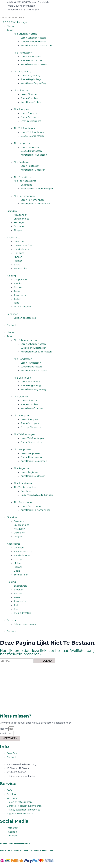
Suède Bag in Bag (31, 79)
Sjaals (17, 265)
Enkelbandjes (21, 219)
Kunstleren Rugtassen (33, 170)
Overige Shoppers (31, 121)
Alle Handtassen (23, 53)
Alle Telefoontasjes (24, 128)
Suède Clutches (29, 98)
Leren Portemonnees (32, 200)
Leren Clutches (29, 94)
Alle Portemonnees (25, 196)
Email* (4, 733)
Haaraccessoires (23, 245)
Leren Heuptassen (31, 147)
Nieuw (11, 26)
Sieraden (12, 211)
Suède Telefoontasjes (32, 136)
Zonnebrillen (21, 268)
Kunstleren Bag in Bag (33, 83)
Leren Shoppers (29, 113)
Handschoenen (22, 249)
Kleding (11, 276)
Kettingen (19, 222)
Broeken (19, 283)
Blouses (18, 287)
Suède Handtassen (31, 60)
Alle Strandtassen (23, 177)
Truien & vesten (22, 307)
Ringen (18, 230)
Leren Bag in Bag (30, 75)
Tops (16, 303)
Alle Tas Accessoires (25, 181)
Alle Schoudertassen (25, 34)
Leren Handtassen (31, 57)
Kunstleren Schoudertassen (36, 45)
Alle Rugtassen (22, 162)
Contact (11, 325)
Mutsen (18, 257)
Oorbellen (19, 226)
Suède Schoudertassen (33, 42)
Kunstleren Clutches (32, 102)
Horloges (19, 253)
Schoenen (12, 314)
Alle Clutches (21, 90)
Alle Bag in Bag (22, 72)
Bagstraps (26, 185)
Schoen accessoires (25, 318)
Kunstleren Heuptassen (34, 155)
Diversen (19, 241)
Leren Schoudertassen (33, 38)
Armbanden (21, 215)
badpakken (20, 280)
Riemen (18, 261)
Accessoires (13, 238)
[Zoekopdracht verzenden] (37, 661)
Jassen (17, 291)
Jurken (18, 299)
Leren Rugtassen (30, 166)
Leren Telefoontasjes (32, 132)
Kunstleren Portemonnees (35, 204)
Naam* (4, 729)
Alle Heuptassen (23, 143)
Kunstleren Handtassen (34, 64)
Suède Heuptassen (31, 151)
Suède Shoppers (30, 117)
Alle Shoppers (22, 109)
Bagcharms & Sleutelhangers (37, 189)
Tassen (11, 30)
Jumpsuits (20, 295)
